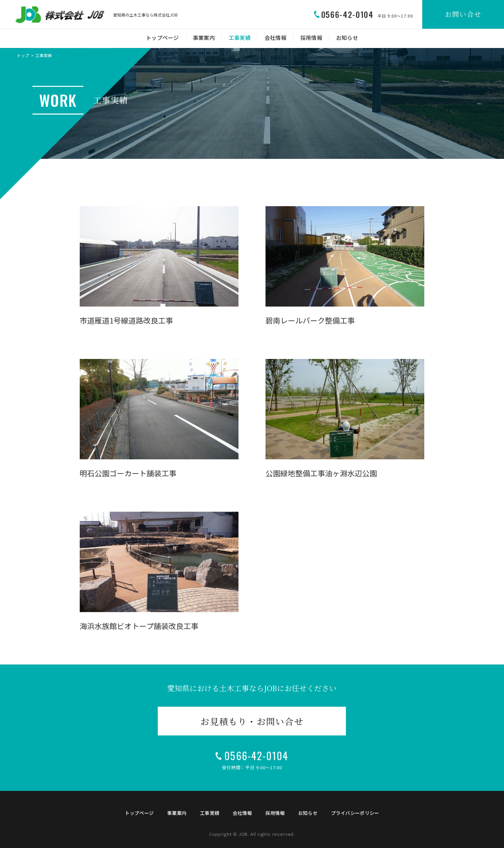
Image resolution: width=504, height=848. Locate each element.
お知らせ (347, 38)
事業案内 (204, 38)
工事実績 (240, 38)
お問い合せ (463, 14)
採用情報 (311, 38)
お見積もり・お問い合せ (252, 721)
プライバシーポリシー (355, 813)
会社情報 (275, 38)
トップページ (162, 38)
